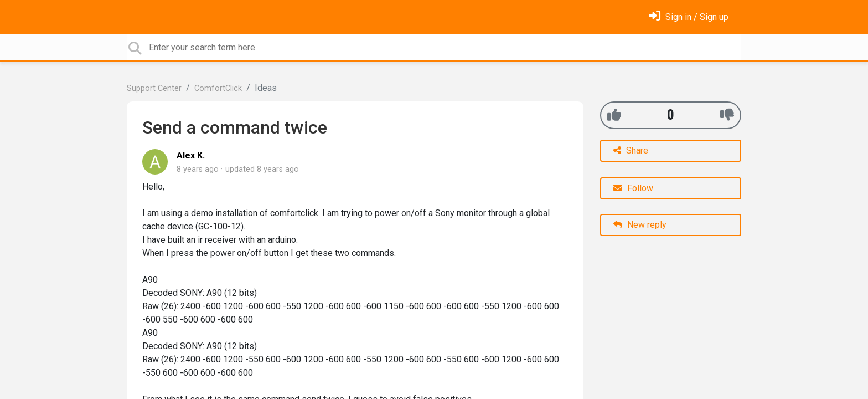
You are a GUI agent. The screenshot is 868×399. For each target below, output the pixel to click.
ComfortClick (218, 88)
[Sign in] (689, 17)
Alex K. (191, 155)
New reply (640, 225)
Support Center (154, 88)
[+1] (614, 115)
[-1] (727, 115)
